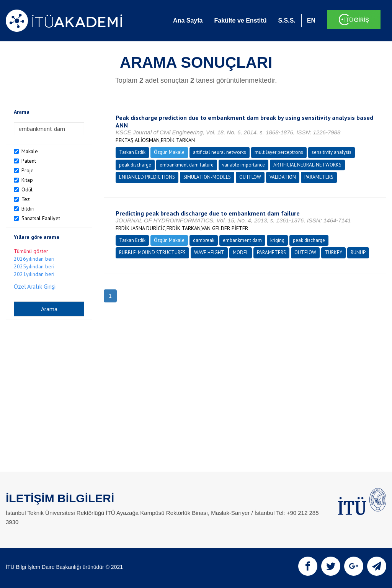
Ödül (27, 189)
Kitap (27, 180)
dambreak (204, 240)
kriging (277, 240)
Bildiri (28, 209)
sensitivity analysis (332, 152)
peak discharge (135, 165)
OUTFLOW (250, 177)
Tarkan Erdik (132, 152)
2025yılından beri (34, 266)
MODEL (241, 252)
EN (311, 20)
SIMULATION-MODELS (207, 177)
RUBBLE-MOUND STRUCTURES (152, 252)
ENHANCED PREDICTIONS (147, 177)
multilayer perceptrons (279, 152)
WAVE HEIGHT (209, 252)
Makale (30, 151)
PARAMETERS (319, 177)
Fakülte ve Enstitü (240, 20)
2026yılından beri (34, 259)
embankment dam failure (187, 165)
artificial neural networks (220, 152)
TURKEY (333, 252)
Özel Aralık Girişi (35, 286)
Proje (28, 170)
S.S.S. (287, 20)
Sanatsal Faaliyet (41, 218)
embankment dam (242, 240)
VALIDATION (283, 177)
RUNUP (358, 252)
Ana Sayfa (188, 20)
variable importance (243, 165)
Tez (26, 199)
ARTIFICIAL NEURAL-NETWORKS (307, 165)
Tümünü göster (31, 251)
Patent (29, 161)
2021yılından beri (34, 274)
